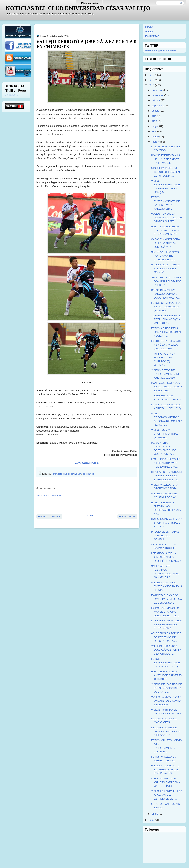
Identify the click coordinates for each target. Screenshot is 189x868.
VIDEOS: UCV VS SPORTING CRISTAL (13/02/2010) (165, 434)
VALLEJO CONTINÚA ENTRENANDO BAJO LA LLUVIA (167, 586)
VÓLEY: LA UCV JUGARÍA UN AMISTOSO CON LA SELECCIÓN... (166, 701)
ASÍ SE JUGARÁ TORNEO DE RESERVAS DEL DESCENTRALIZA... (166, 637)
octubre (156, 100)
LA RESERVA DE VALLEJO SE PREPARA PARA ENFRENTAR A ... (166, 624)
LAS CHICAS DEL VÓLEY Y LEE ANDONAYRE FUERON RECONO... (166, 463)
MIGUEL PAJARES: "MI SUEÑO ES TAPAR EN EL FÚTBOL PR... (165, 172)
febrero (156, 142)
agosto (156, 111)
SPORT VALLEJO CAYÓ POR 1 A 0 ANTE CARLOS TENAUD (165, 256)
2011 (151, 80)
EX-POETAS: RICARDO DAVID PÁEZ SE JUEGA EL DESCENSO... (166, 599)
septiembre (158, 105)
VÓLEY (149, 32)
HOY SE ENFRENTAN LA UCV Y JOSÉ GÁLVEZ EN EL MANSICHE (165, 159)
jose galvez (88, 474)
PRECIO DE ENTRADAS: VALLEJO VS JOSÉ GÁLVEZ (165, 268)
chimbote (57, 474)
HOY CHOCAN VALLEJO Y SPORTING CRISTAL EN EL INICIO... (167, 523)
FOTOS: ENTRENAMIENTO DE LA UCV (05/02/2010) (165, 663)
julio (154, 116)
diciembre (157, 90)
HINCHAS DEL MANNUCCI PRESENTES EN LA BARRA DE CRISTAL (167, 476)
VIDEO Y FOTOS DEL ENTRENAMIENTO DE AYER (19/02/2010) (165, 374)
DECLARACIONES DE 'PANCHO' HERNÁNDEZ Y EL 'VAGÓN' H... (166, 731)
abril (154, 131)
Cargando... (11, 95)
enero (155, 814)
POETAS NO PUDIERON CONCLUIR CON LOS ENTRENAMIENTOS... (165, 230)
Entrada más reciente (49, 517)
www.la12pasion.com (87, 463)
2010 (151, 85)
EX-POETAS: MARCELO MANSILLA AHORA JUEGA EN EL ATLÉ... (165, 612)
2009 (151, 820)
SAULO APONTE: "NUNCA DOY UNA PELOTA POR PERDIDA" (166, 281)
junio (154, 121)
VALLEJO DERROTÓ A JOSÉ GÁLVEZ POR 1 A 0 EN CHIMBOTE (86, 44)
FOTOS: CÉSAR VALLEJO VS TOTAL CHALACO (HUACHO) (166, 307)
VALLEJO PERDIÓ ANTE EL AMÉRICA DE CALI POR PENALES (165, 769)
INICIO (149, 27)
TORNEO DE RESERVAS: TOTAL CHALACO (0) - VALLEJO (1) (166, 319)
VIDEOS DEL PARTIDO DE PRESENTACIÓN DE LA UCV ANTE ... (166, 688)
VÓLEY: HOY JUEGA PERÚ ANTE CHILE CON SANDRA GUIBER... (167, 218)
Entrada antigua (127, 517)
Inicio (90, 516)
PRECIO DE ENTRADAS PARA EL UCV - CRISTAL (165, 535)
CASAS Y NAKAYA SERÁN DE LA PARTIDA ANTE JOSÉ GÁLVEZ (166, 243)
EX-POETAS (152, 36)
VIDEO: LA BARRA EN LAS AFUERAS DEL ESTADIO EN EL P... (166, 795)
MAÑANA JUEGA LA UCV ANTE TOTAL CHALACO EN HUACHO (166, 387)
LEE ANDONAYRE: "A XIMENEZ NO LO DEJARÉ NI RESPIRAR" (166, 557)
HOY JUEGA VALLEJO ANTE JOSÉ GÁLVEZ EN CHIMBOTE (167, 675)
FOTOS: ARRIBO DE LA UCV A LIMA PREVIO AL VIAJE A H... (166, 332)
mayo (155, 126)
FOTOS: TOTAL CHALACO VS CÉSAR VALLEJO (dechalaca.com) (166, 345)
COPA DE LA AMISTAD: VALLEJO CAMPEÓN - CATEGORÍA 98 (165, 782)
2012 (151, 75)
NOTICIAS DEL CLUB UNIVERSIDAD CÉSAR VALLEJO (78, 8)
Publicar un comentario (49, 495)
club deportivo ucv (72, 474)
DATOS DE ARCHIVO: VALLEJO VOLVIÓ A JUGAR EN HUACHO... (166, 294)
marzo (155, 137)
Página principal (90, 3)
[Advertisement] (82, 505)
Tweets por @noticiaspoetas (161, 50)
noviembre (158, 95)
